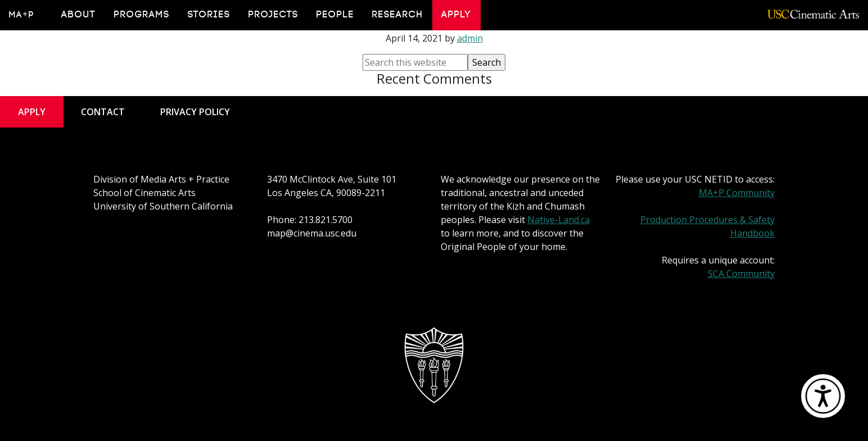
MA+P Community (737, 193)
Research (398, 15)
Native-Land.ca (559, 220)
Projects (273, 15)
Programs (142, 15)
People (335, 15)
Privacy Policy (195, 112)
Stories (209, 15)
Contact (103, 112)
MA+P (22, 15)
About (79, 15)
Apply (456, 15)
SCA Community (741, 274)
